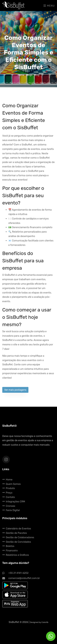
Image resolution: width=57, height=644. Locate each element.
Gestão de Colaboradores (18, 537)
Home (21, 75)
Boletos (8, 546)
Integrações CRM (14, 502)
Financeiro (10, 551)
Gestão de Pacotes (15, 533)
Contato (9, 497)
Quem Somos (11, 484)
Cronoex (9, 506)
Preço (7, 493)
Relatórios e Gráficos (16, 555)
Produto (9, 488)
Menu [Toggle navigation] (49, 6)
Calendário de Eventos (17, 529)
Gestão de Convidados (17, 542)
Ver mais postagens (15, 391)
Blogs (30, 75)
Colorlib (45, 622)
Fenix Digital (11, 510)
